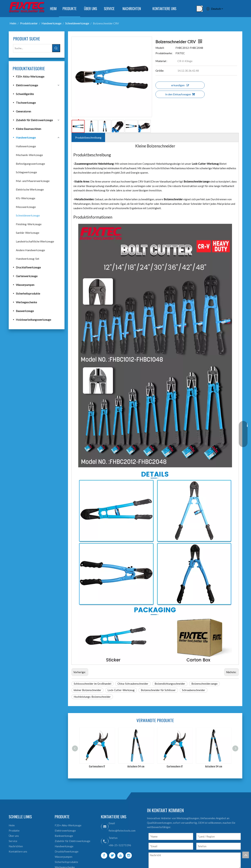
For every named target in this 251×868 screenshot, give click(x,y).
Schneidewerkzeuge (28, 215)
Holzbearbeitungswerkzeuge (33, 320)
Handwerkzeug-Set (28, 259)
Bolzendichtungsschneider (170, 684)
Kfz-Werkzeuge (26, 198)
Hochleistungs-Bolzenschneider (92, 697)
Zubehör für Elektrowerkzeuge (34, 120)
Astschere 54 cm (136, 766)
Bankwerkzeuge (64, 836)
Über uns (14, 836)
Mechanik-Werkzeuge (29, 155)
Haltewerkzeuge (26, 146)
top (246, 855)
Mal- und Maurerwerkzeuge (33, 181)
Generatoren (23, 111)
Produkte (14, 831)
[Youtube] (120, 855)
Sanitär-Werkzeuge (28, 233)
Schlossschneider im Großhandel (92, 684)
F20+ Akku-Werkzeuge (30, 76)
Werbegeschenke (26, 302)
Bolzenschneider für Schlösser (158, 690)
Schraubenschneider (194, 690)
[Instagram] (129, 855)
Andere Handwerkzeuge (30, 250)
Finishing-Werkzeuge (29, 224)
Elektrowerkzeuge (27, 85)
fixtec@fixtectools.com (122, 831)
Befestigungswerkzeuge (30, 164)
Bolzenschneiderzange (204, 684)
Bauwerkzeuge (25, 311)
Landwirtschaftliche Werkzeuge (35, 241)
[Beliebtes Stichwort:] (200, 9)
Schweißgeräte (25, 94)
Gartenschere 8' (97, 766)
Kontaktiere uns (18, 851)
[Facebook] (104, 855)
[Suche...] (33, 48)
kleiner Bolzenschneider (88, 690)
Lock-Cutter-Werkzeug (121, 690)
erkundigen (180, 85)
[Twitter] (112, 855)
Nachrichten (16, 846)
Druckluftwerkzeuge (28, 267)
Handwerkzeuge (26, 137)
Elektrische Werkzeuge (30, 189)
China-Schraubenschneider (133, 684)
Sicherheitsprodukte (28, 293)
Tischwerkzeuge (26, 103)
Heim (12, 825)
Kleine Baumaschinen (28, 129)
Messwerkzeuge (26, 207)
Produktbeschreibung (88, 137)
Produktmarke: (164, 53)
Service (13, 841)
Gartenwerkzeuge (27, 276)
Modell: (160, 48)
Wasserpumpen (25, 285)
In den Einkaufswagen (180, 94)
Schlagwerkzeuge (26, 172)
